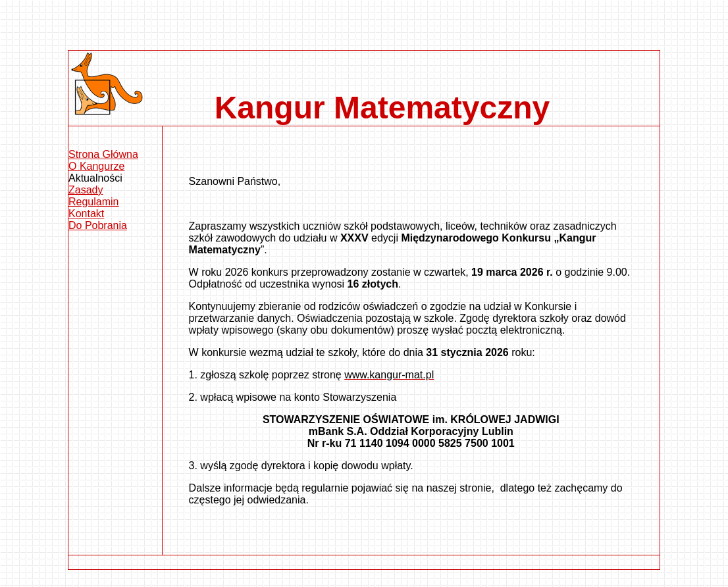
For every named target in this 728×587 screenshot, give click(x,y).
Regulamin (93, 202)
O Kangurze (96, 166)
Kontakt (86, 214)
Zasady (86, 190)
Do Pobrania (98, 225)
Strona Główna (103, 154)
